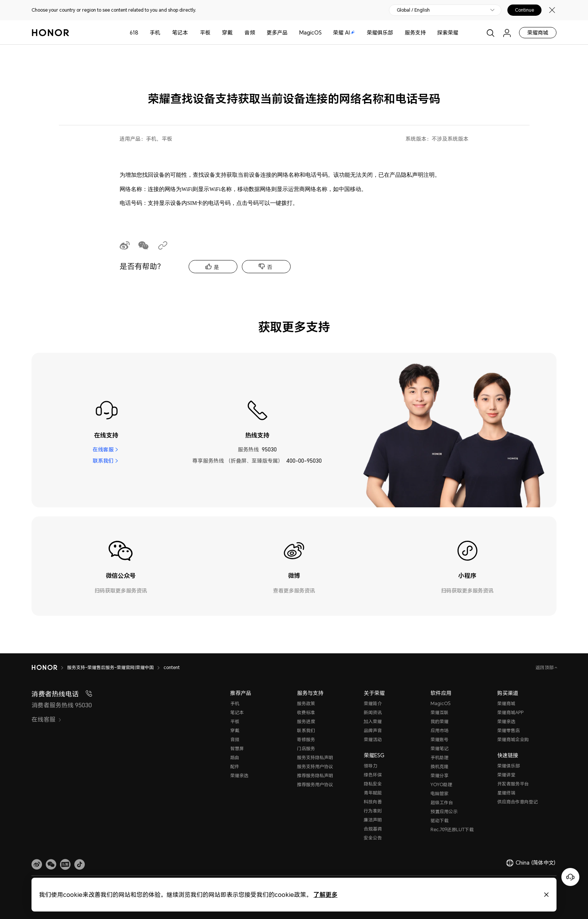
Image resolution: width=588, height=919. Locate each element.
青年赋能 (373, 793)
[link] (37, 865)
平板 (205, 32)
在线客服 (103, 449)
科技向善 (373, 802)
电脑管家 (439, 793)
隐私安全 (373, 784)
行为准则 (373, 811)
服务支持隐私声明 (315, 757)
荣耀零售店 (508, 730)
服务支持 (415, 32)
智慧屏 (237, 748)
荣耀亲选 (239, 775)
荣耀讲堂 (506, 775)
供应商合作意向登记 (517, 802)
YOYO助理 (441, 784)
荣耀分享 (439, 775)
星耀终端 (506, 793)
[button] (51, 865)
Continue (524, 10)
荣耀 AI (344, 32)
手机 (155, 32)
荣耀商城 (538, 32)
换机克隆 (439, 766)
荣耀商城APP (510, 712)
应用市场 (439, 730)
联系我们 (103, 461)
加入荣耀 (373, 721)
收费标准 (306, 712)
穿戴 (227, 32)
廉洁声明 (373, 820)
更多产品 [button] (277, 32)
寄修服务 (306, 739)
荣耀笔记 (439, 748)
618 (134, 32)
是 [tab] (216, 267)
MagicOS (310, 32)
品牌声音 (373, 730)
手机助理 (439, 757)
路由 (235, 757)
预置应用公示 (444, 811)
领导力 (370, 766)
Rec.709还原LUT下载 (452, 830)
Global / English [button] (413, 10)
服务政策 (306, 703)
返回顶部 (545, 667)
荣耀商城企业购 (513, 739)
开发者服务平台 (513, 784)
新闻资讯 (373, 712)
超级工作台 (442, 802)
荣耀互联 (439, 712)
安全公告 (373, 838)
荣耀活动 (373, 739)
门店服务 (306, 748)
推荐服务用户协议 (315, 784)
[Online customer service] (570, 877)
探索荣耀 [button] (448, 32)
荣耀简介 (373, 703)
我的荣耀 (439, 721)
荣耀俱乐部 (380, 32)
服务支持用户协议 (315, 766)
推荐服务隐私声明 (315, 775)
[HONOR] (49, 668)
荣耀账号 (439, 739)
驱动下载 (439, 820)
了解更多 (325, 894)
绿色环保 (373, 775)
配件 (235, 766)
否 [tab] (270, 267)
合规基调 (373, 829)
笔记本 (180, 32)
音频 (250, 32)
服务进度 (306, 721)
